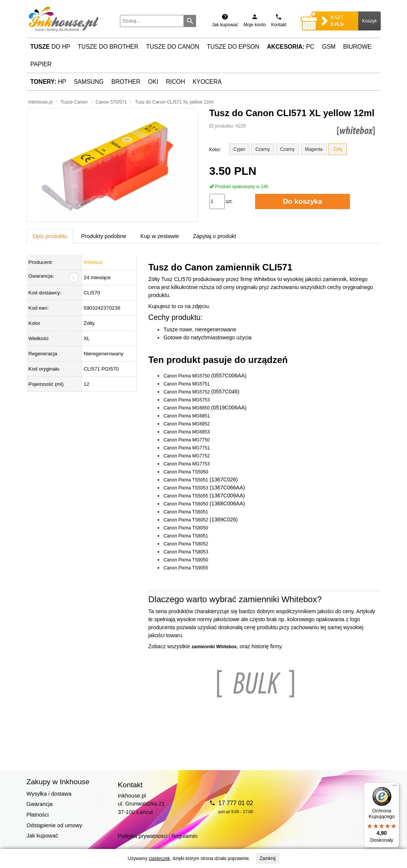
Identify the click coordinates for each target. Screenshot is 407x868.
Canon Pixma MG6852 (186, 424)
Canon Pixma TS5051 (186, 480)
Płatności (38, 815)
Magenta (314, 149)
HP (48, 82)
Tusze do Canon (173, 47)
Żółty (338, 149)
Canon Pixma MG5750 (186, 376)
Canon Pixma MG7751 (186, 448)
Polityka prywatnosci (143, 836)
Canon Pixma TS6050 (186, 504)
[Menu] (395, 787)
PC (291, 47)
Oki (153, 82)
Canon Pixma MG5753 (186, 400)
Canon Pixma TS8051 (186, 536)
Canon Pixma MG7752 (186, 456)
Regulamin (184, 836)
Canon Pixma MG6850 (186, 408)
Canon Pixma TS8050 (186, 528)
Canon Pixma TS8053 (186, 552)
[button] (112, 165)
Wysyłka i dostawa (49, 794)
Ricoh (176, 82)
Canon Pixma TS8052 (186, 544)
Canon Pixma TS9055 (186, 568)
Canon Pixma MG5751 (186, 384)
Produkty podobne (104, 236)
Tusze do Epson (233, 47)
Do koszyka (302, 201)
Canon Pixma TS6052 (186, 520)
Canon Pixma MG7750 (186, 440)
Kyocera (207, 82)
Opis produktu (50, 236)
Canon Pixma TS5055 (186, 496)
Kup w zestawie (160, 236)
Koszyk (369, 21)
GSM (329, 47)
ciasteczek (160, 858)
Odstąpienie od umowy (54, 825)
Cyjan (239, 149)
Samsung (89, 82)
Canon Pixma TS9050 (186, 560)
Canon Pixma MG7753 (186, 464)
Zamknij (268, 858)
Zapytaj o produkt (215, 236)
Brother (126, 82)
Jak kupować (42, 836)
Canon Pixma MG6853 (186, 432)
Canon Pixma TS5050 (186, 472)
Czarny (263, 149)
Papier (41, 64)
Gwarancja (40, 804)
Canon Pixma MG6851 (186, 416)
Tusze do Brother (108, 47)
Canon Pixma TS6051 (186, 512)
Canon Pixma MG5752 (186, 392)
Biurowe (357, 47)
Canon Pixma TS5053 (186, 488)
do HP (50, 47)
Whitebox (93, 262)
